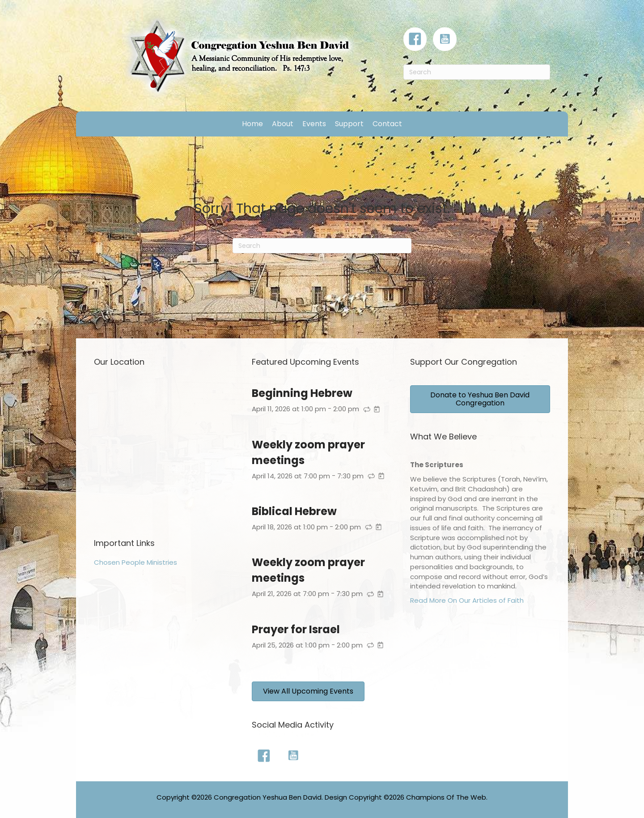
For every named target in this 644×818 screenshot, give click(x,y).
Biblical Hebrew (294, 511)
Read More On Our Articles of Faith (467, 600)
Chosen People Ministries (136, 562)
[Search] (477, 72)
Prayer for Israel (296, 629)
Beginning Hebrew (302, 393)
